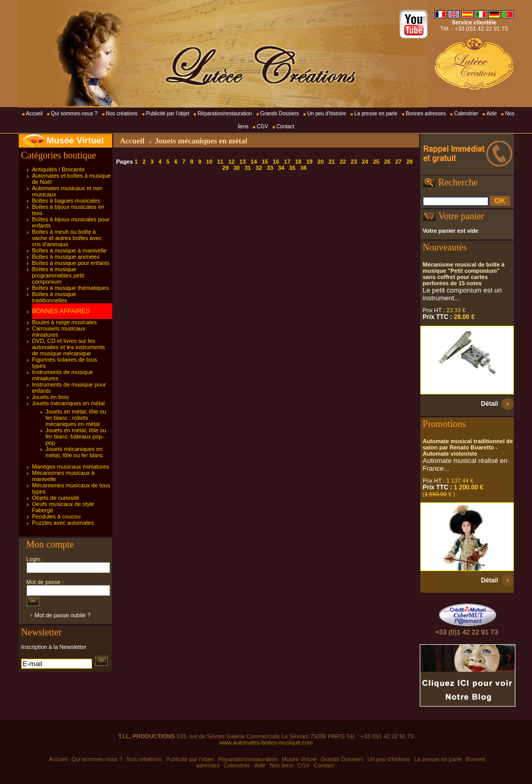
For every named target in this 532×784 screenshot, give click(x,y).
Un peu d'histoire (327, 114)
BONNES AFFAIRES (61, 311)
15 (265, 162)
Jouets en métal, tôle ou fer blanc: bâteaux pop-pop (76, 436)
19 (309, 162)
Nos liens (281, 765)
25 (376, 162)
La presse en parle (376, 114)
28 (409, 162)
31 (248, 168)
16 (276, 162)
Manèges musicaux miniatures (71, 467)
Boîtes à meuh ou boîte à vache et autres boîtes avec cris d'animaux (67, 238)
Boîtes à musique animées (66, 257)
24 (365, 162)
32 (259, 168)
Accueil (34, 114)
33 (270, 168)
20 (321, 162)
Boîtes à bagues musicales (66, 201)
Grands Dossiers (280, 114)
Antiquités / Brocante (59, 169)
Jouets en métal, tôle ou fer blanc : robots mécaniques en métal (76, 418)
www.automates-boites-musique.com (266, 742)
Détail (490, 404)
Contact (285, 127)
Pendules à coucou (57, 516)
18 (298, 162)
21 (331, 162)
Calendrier (466, 114)
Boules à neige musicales (65, 322)
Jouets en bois (51, 397)
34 (281, 168)
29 (225, 168)
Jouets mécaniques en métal (69, 403)
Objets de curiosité (56, 498)
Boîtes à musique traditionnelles (54, 297)
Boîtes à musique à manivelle (70, 250)
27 (398, 162)
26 (387, 162)
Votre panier (461, 216)
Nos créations (122, 114)
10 (209, 162)
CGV (262, 127)
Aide (491, 114)
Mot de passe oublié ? (63, 615)
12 (231, 162)
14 (254, 162)
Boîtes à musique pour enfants (71, 263)
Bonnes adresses (426, 114)
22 (343, 162)
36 (303, 168)
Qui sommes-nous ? (74, 114)
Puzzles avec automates (63, 523)
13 (243, 162)
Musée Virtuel (75, 141)
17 (287, 162)
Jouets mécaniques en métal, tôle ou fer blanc (75, 452)
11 (220, 162)
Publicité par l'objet (168, 114)
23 (354, 162)
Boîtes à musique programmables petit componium (58, 275)
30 (236, 168)
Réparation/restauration (225, 114)
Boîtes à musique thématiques (71, 288)
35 (292, 168)
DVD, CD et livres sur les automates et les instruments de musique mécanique (69, 347)
